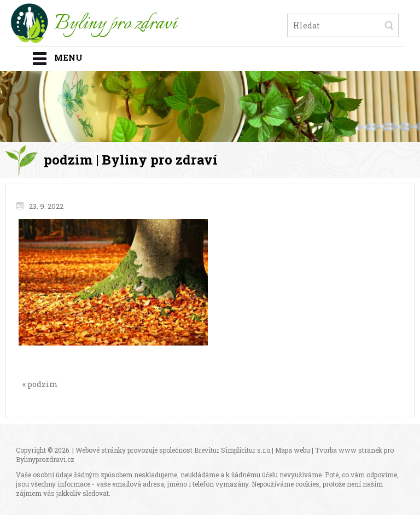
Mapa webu (293, 450)
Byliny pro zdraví (115, 24)
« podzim (40, 384)
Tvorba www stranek (349, 450)
